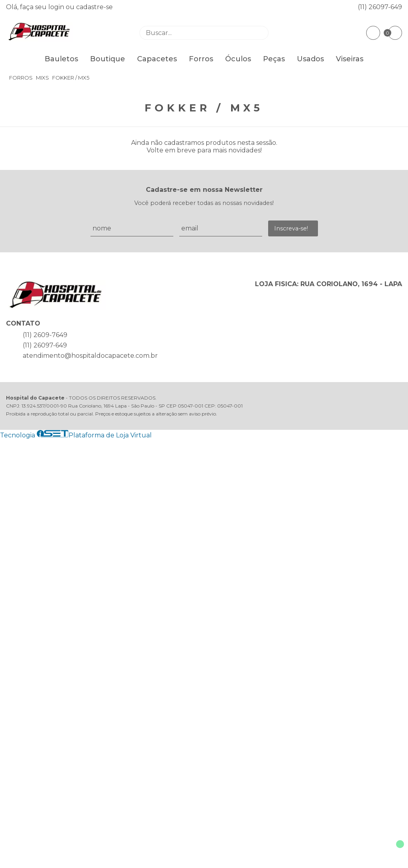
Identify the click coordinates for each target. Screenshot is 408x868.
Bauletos (61, 59)
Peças (274, 59)
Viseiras (350, 59)
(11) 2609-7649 (45, 335)
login (57, 7)
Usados (310, 59)
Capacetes (157, 59)
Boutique (108, 59)
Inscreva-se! (291, 228)
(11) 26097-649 (380, 7)
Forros (201, 59)
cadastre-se (94, 7)
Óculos (238, 59)
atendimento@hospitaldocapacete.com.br (90, 356)
